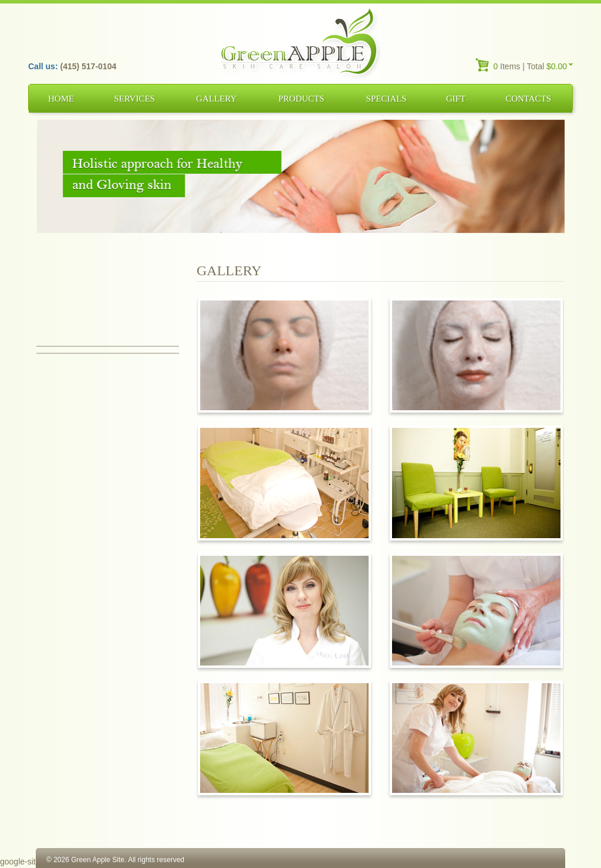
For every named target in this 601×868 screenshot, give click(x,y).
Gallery (216, 99)
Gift (456, 99)
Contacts (528, 99)
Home (61, 99)
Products (301, 99)
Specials (386, 99)
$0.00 (557, 66)
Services (134, 99)
